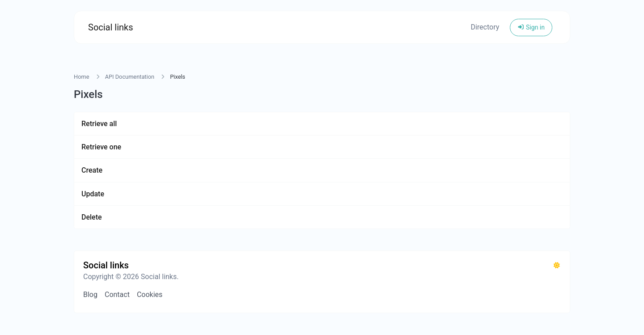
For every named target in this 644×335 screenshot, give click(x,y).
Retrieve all (99, 124)
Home (81, 77)
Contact (117, 295)
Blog (90, 295)
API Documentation (130, 77)
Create (92, 170)
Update (93, 194)
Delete (92, 217)
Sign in (531, 27)
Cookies (150, 295)
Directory (485, 27)
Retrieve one (101, 147)
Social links (111, 27)
